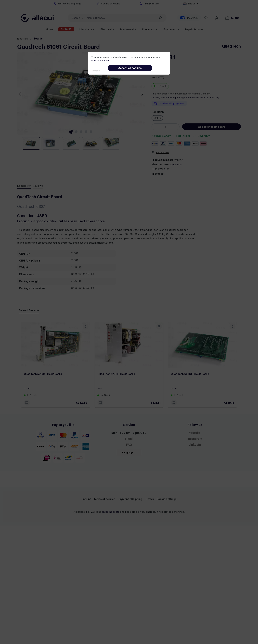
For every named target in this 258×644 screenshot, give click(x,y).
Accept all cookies (130, 68)
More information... (101, 60)
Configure (96, 71)
